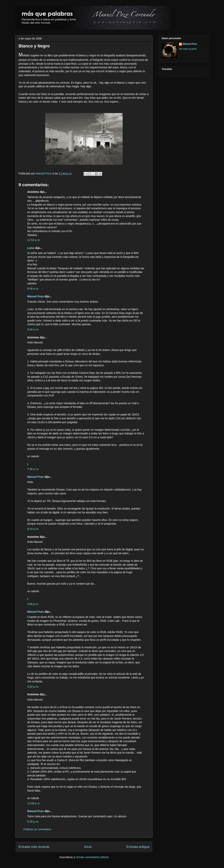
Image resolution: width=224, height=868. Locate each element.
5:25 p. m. (33, 822)
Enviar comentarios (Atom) (92, 857)
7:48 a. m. (33, 469)
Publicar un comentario (37, 829)
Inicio (88, 847)
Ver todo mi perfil (188, 49)
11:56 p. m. (34, 803)
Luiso (31, 248)
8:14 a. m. (33, 529)
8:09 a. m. (33, 289)
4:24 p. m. (33, 687)
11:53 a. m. (34, 240)
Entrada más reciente (34, 847)
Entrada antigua (138, 847)
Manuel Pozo (44, 173)
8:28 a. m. (33, 329)
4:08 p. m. (33, 604)
